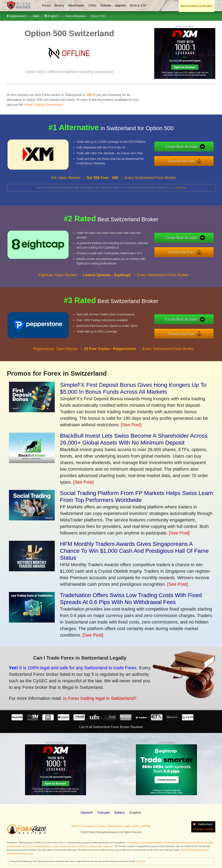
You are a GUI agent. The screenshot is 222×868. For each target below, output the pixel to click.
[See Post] (131, 425)
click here (180, 188)
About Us (76, 826)
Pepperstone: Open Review (55, 354)
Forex (46, 5)
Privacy (101, 826)
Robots (106, 5)
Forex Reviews (75, 16)
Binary (59, 5)
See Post (141, 861)
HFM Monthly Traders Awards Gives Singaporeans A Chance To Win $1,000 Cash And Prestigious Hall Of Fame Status (134, 551)
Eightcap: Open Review (58, 280)
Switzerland (18, 16)
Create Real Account (187, 147)
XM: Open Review (66, 183)
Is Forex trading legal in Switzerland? (93, 696)
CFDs (92, 5)
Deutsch (87, 813)
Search (136, 826)
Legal (127, 826)
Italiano (120, 813)
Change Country (203, 829)
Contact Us (89, 826)
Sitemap (146, 826)
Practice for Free (187, 160)
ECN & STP (138, 5)
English (52, 16)
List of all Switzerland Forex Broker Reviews (111, 727)
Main (36, 16)
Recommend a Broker (196, 6)
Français (103, 813)
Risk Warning (115, 826)
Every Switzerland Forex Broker (150, 183)
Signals (121, 5)
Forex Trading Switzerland (43, 105)
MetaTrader (76, 5)
